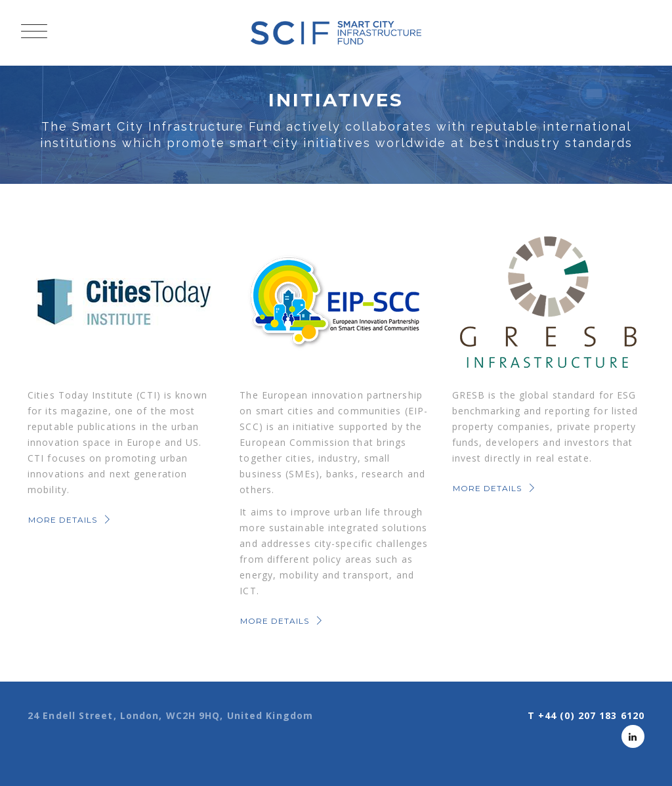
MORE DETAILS (70, 520)
